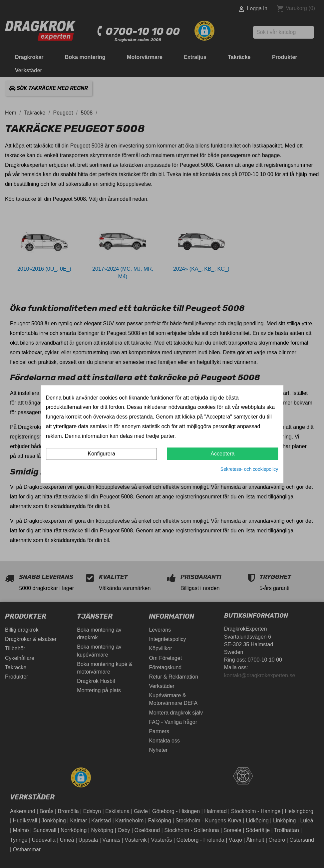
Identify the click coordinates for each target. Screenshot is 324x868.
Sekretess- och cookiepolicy (249, 469)
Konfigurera (101, 454)
